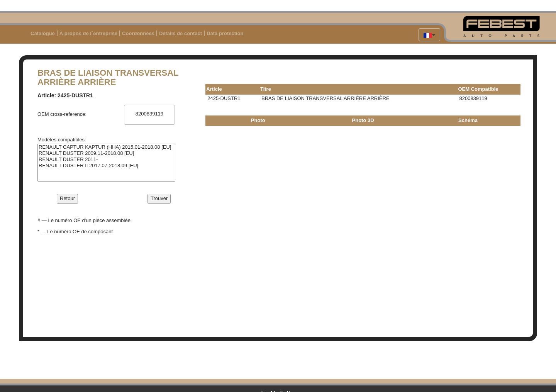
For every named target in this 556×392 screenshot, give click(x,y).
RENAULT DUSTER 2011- (106, 160)
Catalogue (43, 33)
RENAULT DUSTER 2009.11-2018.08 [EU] (106, 153)
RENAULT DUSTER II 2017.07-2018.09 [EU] (106, 166)
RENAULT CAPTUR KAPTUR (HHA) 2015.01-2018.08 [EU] (106, 147)
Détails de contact (181, 33)
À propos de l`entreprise (88, 33)
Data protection (225, 33)
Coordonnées (138, 33)
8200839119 (149, 114)
